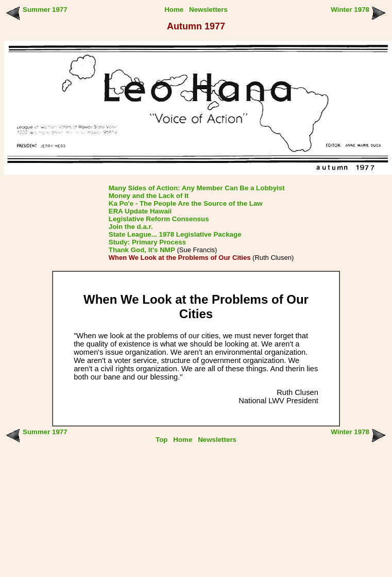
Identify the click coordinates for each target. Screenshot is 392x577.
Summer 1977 (45, 10)
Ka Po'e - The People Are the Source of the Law (186, 203)
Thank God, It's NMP (142, 250)
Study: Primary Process (147, 242)
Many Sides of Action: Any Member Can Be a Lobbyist (197, 188)
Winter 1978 (350, 10)
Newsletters (208, 10)
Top (161, 440)
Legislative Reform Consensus (159, 219)
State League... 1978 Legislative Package (175, 234)
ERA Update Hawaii (140, 211)
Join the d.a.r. (131, 227)
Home (174, 10)
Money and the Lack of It (149, 196)
